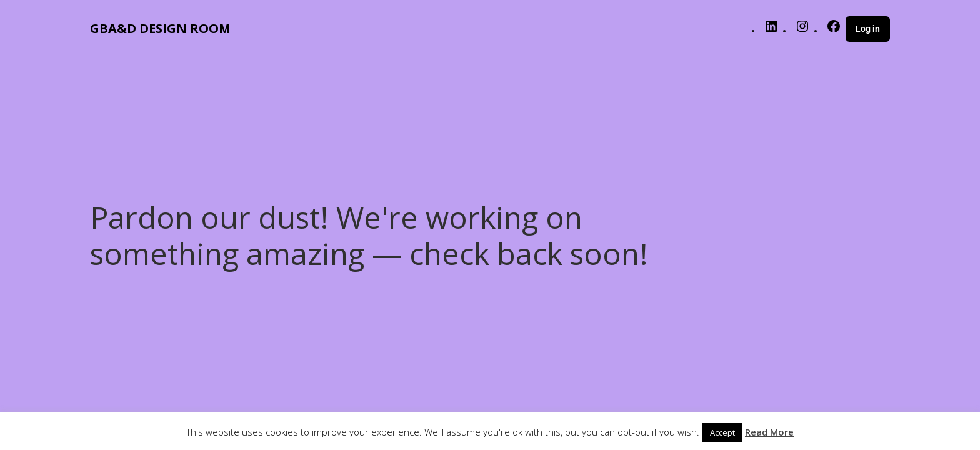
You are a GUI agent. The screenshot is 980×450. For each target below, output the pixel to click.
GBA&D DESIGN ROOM (160, 28)
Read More (769, 432)
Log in (868, 29)
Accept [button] (722, 432)
